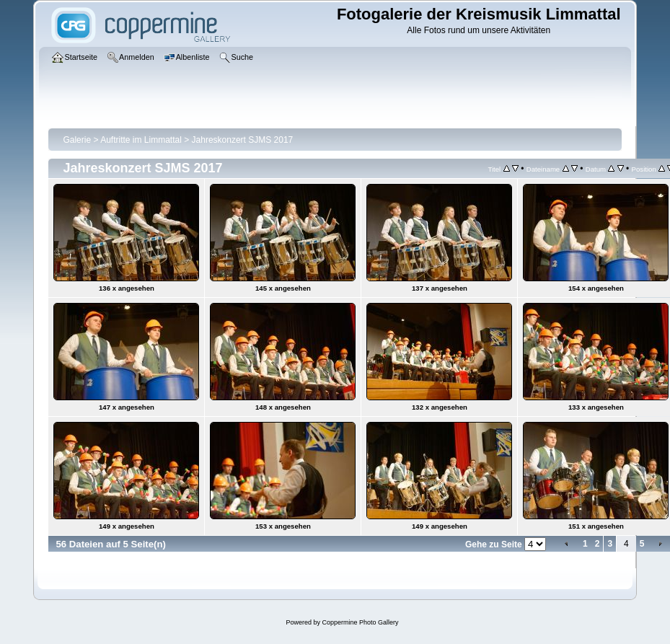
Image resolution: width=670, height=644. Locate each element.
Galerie (77, 140)
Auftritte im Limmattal (141, 140)
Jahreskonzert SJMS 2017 (243, 140)
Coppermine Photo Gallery (360, 622)
